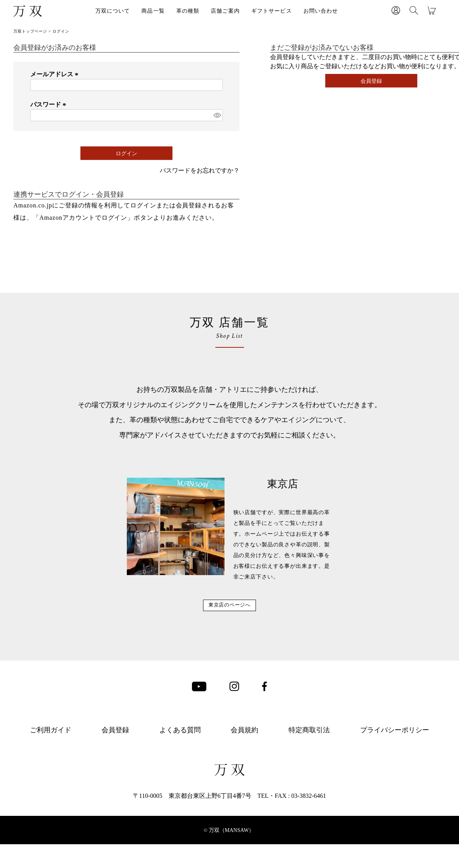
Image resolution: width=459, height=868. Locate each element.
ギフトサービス (272, 11)
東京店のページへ (230, 611)
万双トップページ (30, 31)
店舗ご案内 (225, 11)
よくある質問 (180, 742)
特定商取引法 (309, 742)
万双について (113, 11)
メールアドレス (56, 74)
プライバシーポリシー (395, 742)
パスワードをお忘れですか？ (200, 170)
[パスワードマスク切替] (217, 115)
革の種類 (188, 11)
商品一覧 (153, 11)
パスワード (49, 104)
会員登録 (115, 742)
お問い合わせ (321, 11)
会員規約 (244, 742)
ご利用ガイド (51, 742)
